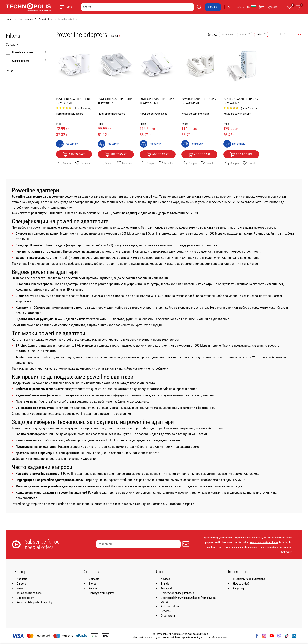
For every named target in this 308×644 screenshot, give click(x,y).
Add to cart (74, 155)
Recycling (238, 588)
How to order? (241, 584)
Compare (65, 163)
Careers (21, 584)
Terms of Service (213, 637)
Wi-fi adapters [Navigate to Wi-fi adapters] (45, 19)
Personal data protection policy (34, 602)
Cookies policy (25, 598)
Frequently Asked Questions (249, 579)
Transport (166, 588)
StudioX (204, 634)
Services (166, 611)
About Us (22, 579)
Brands (165, 584)
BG (252, 7)
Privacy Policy (193, 637)
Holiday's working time (102, 593)
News (20, 588)
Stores (93, 584)
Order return (168, 616)
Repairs (93, 588)
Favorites (82, 163)
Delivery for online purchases (177, 593)
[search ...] (137, 7)
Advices (165, 579)
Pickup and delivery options (70, 114)
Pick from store (170, 606)
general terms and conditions (263, 542)
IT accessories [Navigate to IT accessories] (25, 19)
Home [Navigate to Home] (9, 19)
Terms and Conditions (29, 593)
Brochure (213, 7)
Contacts (94, 579)
